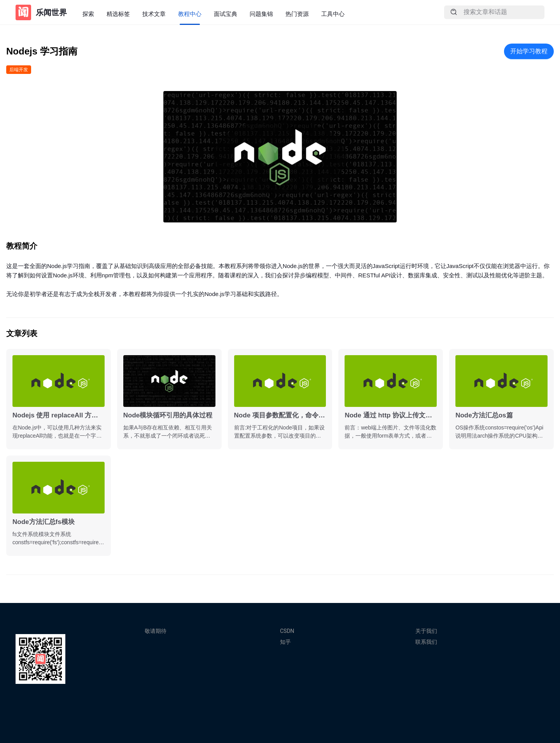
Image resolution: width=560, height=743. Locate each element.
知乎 (285, 642)
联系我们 (426, 642)
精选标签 (118, 14)
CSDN (287, 631)
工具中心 (333, 14)
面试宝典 (226, 14)
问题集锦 (261, 14)
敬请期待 (156, 631)
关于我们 (426, 631)
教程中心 (190, 14)
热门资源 (297, 14)
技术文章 (154, 14)
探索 (88, 14)
